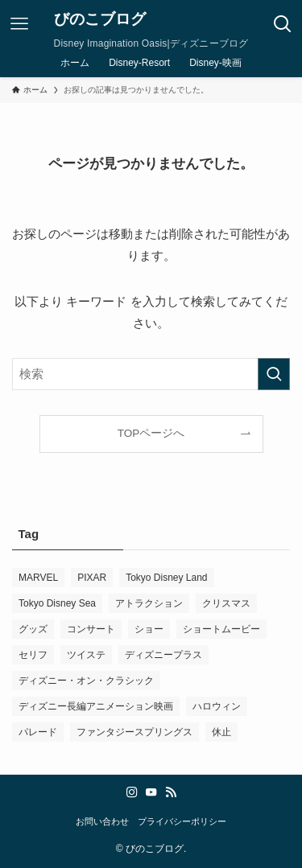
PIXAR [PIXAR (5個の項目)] (92, 578)
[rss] (171, 792)
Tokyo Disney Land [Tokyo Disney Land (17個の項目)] (166, 578)
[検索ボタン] (283, 24)
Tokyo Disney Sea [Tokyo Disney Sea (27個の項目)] (57, 603)
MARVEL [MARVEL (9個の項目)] (38, 578)
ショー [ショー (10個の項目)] (149, 629)
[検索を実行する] (274, 374)
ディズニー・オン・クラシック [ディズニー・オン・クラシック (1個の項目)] (86, 681)
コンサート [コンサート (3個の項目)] (91, 629)
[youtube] (151, 792)
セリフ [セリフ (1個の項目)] (33, 655)
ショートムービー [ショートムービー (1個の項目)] (221, 629)
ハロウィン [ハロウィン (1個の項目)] (217, 706)
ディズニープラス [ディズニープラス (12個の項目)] (163, 655)
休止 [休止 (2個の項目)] (221, 732)
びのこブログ (100, 20)
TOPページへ (151, 433)
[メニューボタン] (19, 24)
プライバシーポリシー (182, 821)
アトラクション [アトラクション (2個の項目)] (149, 603)
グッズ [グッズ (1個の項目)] (33, 629)
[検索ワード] (151, 374)
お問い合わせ (102, 821)
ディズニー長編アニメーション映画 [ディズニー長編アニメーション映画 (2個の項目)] (96, 706)
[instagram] (132, 792)
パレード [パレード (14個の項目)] (38, 732)
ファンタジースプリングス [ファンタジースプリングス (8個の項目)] (134, 732)
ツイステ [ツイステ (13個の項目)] (86, 655)
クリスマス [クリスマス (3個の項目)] (226, 603)
